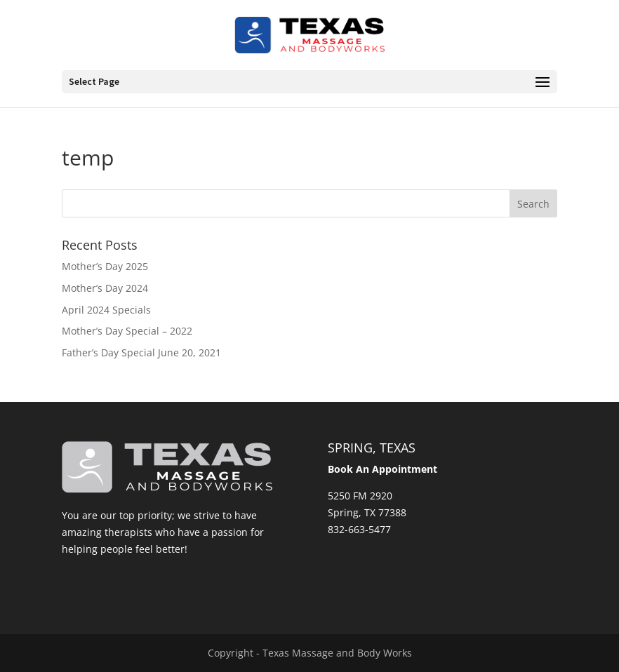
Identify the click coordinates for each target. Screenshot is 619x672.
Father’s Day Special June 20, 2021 (141, 352)
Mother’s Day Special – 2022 (127, 331)
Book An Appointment (382, 469)
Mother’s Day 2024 (105, 288)
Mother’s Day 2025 (105, 266)
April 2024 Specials (106, 310)
